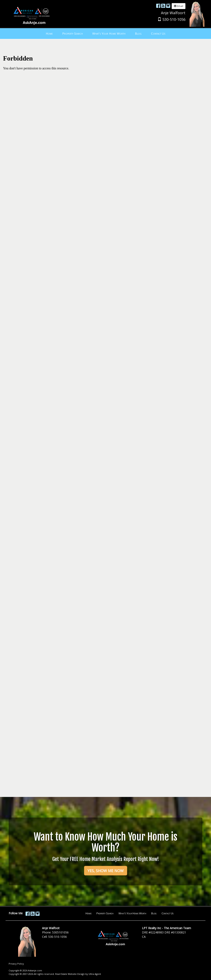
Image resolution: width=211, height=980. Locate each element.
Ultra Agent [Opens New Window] (95, 974)
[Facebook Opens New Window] (158, 6)
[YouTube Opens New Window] (163, 6)
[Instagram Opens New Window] (168, 6)
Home (89, 913)
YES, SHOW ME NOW (106, 871)
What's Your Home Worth (132, 913)
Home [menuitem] (49, 33)
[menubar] (105, 34)
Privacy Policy (16, 964)
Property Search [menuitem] (73, 33)
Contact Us (168, 913)
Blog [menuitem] (138, 33)
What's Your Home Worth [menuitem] (109, 33)
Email (179, 6)
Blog (154, 913)
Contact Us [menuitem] (158, 33)
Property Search (105, 913)
